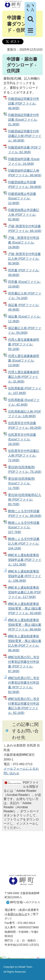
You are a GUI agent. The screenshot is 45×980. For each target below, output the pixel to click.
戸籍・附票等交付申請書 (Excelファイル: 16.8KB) (24, 242)
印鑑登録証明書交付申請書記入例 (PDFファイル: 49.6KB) (25, 136)
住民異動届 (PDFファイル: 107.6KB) (25, 391)
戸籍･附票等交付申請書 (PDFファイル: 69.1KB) (25, 228)
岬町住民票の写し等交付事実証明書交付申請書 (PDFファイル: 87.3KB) (24, 664)
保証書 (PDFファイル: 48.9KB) (24, 307)
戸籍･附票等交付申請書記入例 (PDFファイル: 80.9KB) (24, 259)
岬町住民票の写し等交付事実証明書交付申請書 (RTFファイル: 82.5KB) (24, 685)
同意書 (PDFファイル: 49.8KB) (24, 273)
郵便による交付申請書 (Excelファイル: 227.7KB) (24, 527)
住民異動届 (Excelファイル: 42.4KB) (24, 402)
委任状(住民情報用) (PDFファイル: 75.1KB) (25, 469)
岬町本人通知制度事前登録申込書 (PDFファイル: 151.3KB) (25, 560)
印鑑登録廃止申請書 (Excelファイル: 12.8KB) (22, 198)
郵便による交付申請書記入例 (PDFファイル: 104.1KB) (24, 544)
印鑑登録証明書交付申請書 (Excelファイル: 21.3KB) (24, 120)
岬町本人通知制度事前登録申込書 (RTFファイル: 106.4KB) (25, 576)
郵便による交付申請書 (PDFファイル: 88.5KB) (25, 513)
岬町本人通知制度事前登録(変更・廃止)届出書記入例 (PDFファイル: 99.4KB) (25, 643)
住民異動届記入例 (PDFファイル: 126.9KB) (25, 414)
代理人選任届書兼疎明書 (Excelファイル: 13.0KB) (24, 361)
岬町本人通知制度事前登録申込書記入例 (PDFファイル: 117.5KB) (25, 592)
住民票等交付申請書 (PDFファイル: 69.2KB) (25, 425)
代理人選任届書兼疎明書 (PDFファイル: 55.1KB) (24, 344)
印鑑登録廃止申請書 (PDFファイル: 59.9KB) (25, 184)
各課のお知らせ (17, 914)
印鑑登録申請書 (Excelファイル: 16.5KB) (24, 161)
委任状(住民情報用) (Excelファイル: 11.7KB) (22, 483)
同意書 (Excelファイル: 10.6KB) (24, 284)
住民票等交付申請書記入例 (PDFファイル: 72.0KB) (24, 455)
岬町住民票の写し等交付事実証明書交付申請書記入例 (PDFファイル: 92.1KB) (24, 706)
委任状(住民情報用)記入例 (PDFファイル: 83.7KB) (25, 500)
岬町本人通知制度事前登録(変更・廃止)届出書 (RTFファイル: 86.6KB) (25, 625)
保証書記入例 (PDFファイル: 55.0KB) (25, 330)
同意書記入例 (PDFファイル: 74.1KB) (25, 296)
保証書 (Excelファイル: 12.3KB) (24, 319)
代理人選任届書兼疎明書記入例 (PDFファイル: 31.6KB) (24, 377)
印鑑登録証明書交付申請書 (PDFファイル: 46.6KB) (24, 103)
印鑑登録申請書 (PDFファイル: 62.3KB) (25, 150)
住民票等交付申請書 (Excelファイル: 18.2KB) (22, 439)
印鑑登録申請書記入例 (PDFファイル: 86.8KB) (25, 173)
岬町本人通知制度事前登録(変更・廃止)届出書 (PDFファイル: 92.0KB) (25, 608)
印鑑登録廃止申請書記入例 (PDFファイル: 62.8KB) (24, 215)
